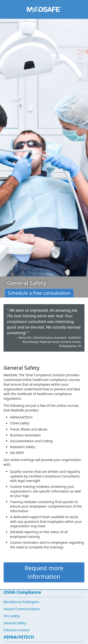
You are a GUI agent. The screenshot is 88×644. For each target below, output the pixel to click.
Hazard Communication (22, 609)
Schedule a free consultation (39, 293)
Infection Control (17, 630)
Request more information (44, 572)
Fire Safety (11, 616)
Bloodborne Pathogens (21, 602)
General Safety (15, 623)
